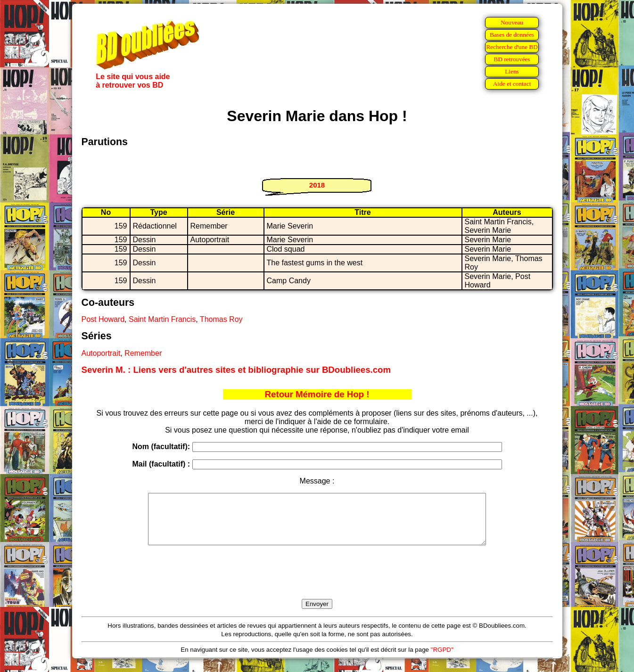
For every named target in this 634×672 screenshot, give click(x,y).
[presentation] (317, 583)
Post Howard (103, 319)
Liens (512, 71)
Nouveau (512, 22)
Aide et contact (512, 84)
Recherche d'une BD (512, 47)
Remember (143, 353)
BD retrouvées (512, 59)
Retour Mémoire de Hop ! (317, 394)
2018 (317, 185)
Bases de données (512, 35)
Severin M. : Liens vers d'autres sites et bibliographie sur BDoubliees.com (236, 370)
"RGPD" (442, 660)
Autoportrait (101, 353)
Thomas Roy (221, 319)
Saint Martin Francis (162, 319)
